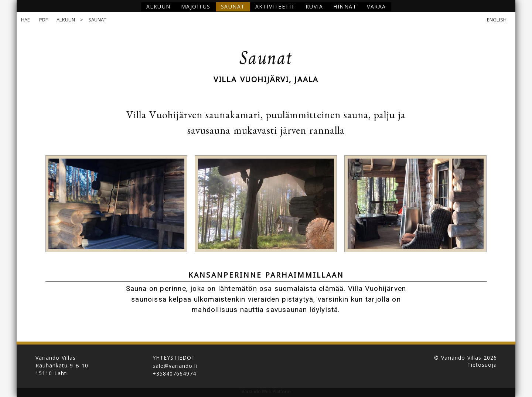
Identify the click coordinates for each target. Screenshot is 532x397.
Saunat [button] (233, 6)
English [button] (497, 20)
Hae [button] (26, 20)
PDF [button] (44, 20)
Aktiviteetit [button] (275, 6)
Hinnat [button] (345, 6)
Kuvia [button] (314, 6)
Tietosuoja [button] (482, 365)
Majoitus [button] (196, 6)
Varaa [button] (376, 6)
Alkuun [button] (158, 6)
